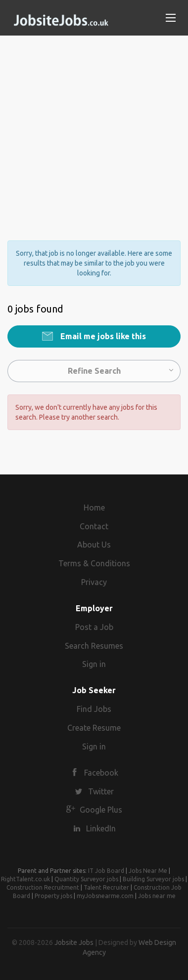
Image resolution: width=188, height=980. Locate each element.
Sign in (94, 664)
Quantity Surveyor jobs (86, 879)
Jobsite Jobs (74, 942)
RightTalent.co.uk (25, 879)
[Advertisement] (94, 129)
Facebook (101, 773)
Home (94, 508)
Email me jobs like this (102, 336)
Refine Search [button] (94, 371)
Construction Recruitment (43, 887)
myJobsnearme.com (105, 896)
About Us (94, 545)
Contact (94, 526)
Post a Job (94, 627)
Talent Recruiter (106, 887)
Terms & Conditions (94, 563)
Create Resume (94, 728)
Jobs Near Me (148, 871)
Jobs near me (157, 896)
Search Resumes (94, 646)
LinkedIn (101, 828)
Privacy (94, 582)
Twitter (101, 791)
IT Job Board (106, 871)
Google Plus (101, 810)
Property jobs (53, 896)
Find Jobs (94, 709)
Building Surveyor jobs (153, 879)
